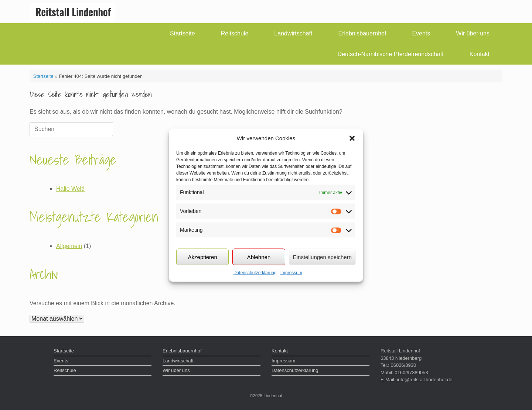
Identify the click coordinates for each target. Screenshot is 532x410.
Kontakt (480, 54)
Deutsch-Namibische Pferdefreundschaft (390, 54)
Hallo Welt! (70, 189)
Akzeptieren (203, 257)
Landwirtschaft (293, 33)
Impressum (291, 273)
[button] (352, 138)
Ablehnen (259, 257)
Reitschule (235, 33)
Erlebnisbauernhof (362, 33)
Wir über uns (473, 33)
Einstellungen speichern (322, 257)
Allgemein (69, 246)
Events (421, 33)
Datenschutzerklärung (255, 273)
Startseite (183, 33)
